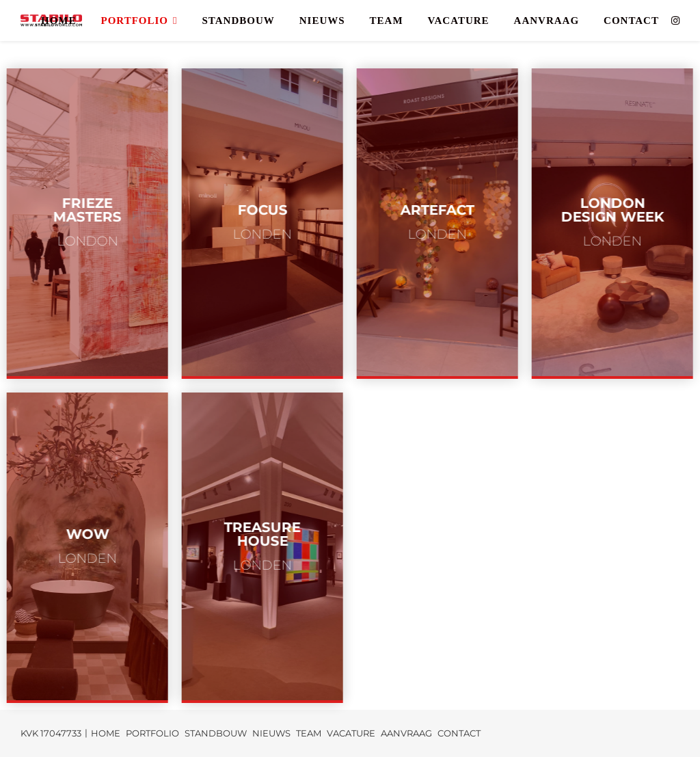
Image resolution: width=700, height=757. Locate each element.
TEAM (387, 21)
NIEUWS (322, 21)
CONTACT (631, 21)
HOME (59, 21)
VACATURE (459, 21)
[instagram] (675, 21)
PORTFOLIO (135, 21)
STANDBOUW (238, 21)
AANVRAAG (547, 21)
